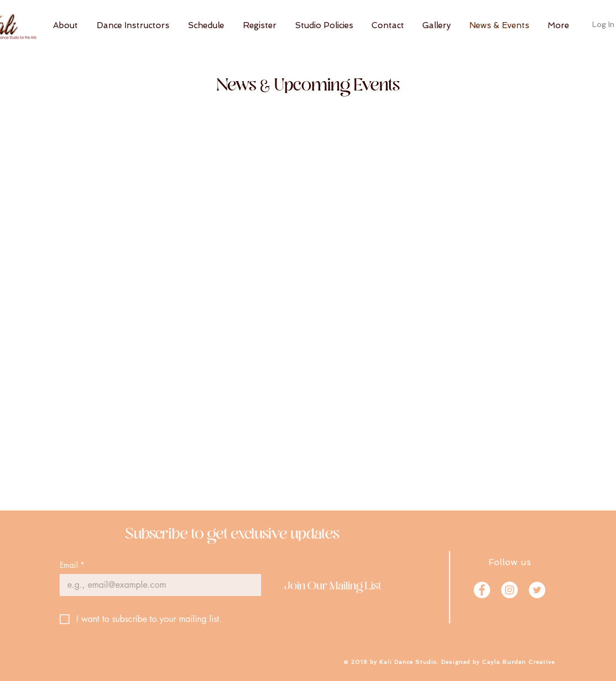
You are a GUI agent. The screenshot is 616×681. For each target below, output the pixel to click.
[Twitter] (537, 590)
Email (72, 565)
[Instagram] (509, 590)
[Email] (157, 585)
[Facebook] (482, 590)
